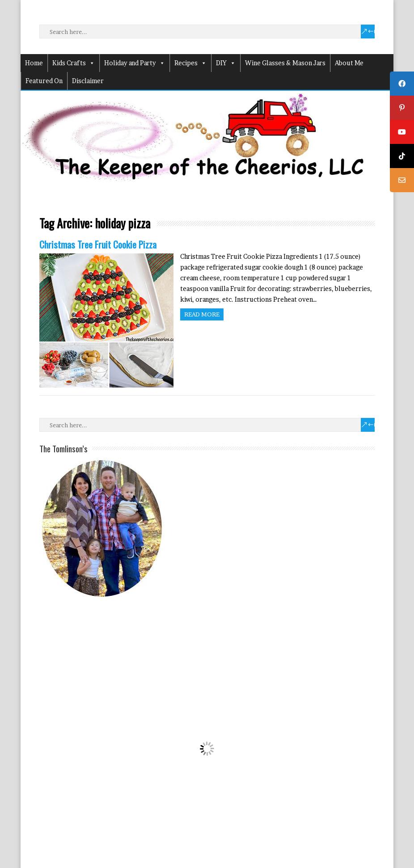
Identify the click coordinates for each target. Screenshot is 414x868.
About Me (349, 63)
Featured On (44, 81)
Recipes (190, 63)
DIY (226, 63)
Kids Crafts (74, 63)
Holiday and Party (135, 63)
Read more (202, 314)
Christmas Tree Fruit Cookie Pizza (98, 244)
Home (34, 63)
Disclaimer (88, 81)
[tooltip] (402, 84)
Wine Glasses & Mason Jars (285, 63)
